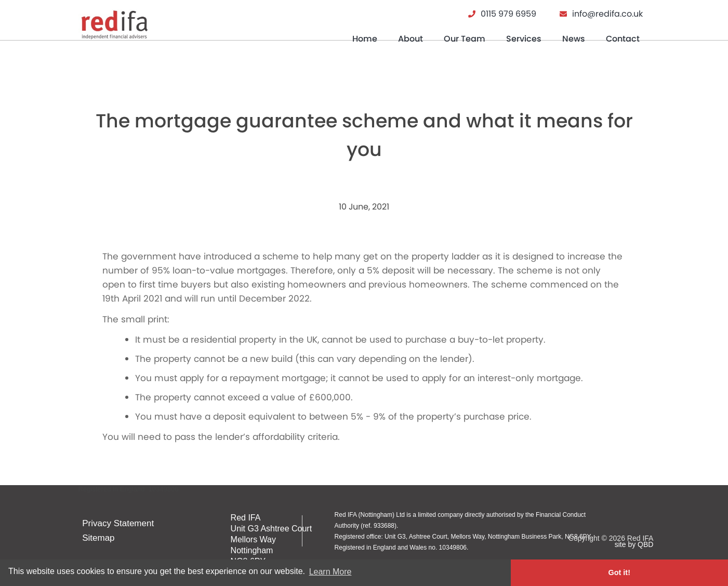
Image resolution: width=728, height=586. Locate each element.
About (411, 39)
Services (524, 39)
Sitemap (100, 539)
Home (365, 39)
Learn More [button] (330, 572)
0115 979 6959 (508, 14)
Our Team (465, 39)
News (574, 39)
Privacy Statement (120, 523)
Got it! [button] (677, 572)
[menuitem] (365, 43)
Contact (623, 39)
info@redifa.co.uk (607, 14)
